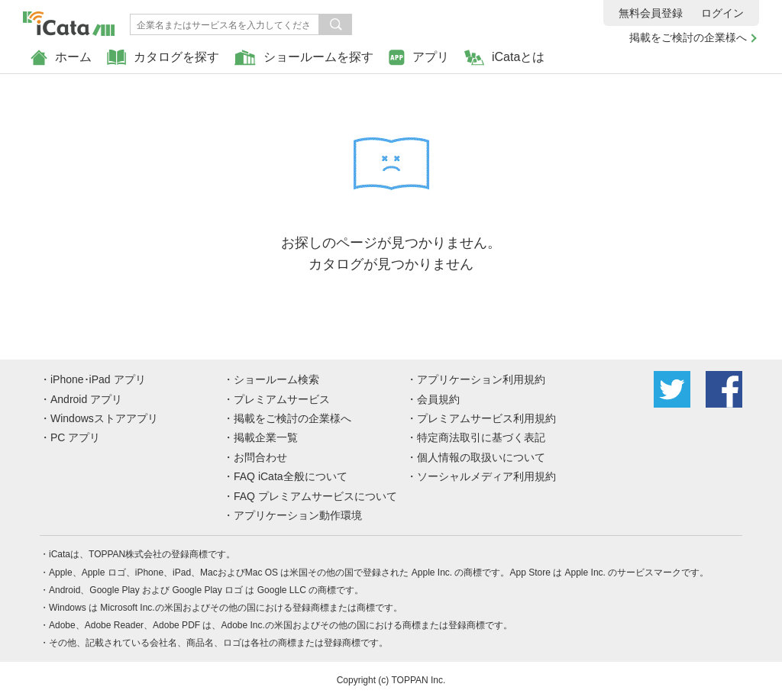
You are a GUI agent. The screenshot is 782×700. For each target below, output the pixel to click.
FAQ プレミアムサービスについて (315, 496)
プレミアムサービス (282, 399)
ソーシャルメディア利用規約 (486, 476)
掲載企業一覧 (266, 437)
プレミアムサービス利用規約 (486, 418)
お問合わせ (260, 457)
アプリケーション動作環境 (298, 515)
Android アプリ (86, 399)
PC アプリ (75, 437)
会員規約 (438, 399)
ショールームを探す (304, 58)
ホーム (61, 58)
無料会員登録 (651, 13)
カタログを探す (163, 58)
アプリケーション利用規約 (481, 379)
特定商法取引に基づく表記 (481, 437)
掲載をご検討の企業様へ (688, 37)
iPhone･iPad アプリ (98, 379)
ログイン (722, 13)
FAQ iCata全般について (291, 476)
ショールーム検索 (276, 379)
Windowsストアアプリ (104, 418)
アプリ (419, 58)
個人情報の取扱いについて (481, 457)
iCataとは (504, 58)
